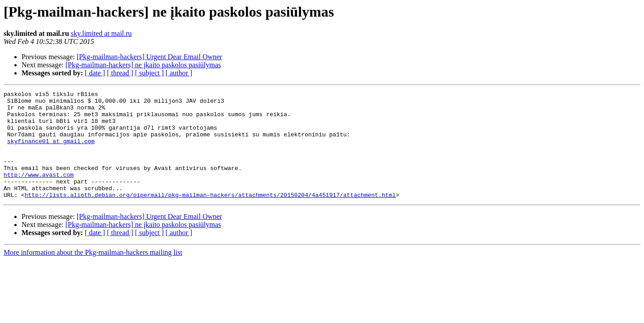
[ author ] (179, 73)
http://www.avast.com (39, 192)
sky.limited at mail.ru (101, 33)
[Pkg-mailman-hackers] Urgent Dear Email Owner (149, 57)
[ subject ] (149, 73)
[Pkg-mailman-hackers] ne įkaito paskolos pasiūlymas (143, 65)
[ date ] (95, 73)
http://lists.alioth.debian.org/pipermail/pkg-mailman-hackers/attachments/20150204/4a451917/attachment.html (210, 216)
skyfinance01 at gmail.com (51, 152)
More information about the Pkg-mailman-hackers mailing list (93, 274)
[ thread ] (120, 73)
